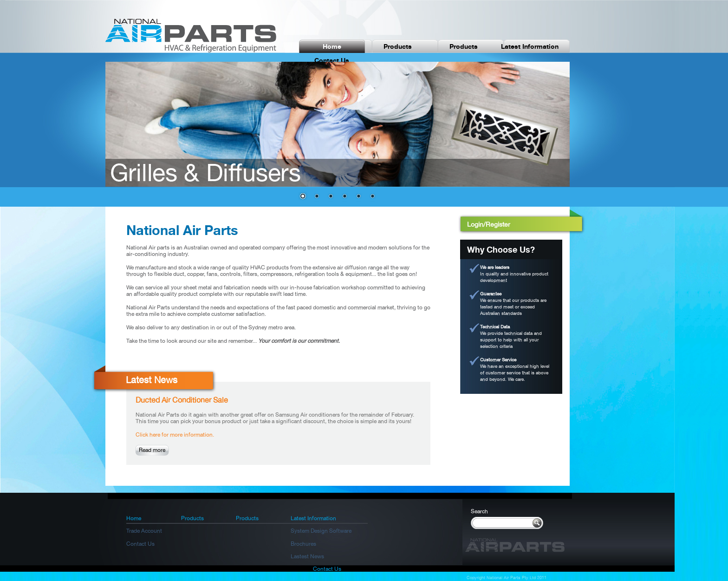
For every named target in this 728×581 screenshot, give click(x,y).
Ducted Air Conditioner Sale (182, 400)
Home (332, 46)
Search (479, 511)
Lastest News (307, 556)
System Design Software (321, 531)
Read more (152, 450)
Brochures (303, 544)
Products (398, 46)
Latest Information (530, 46)
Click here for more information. (175, 435)
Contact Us (332, 60)
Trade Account (144, 531)
